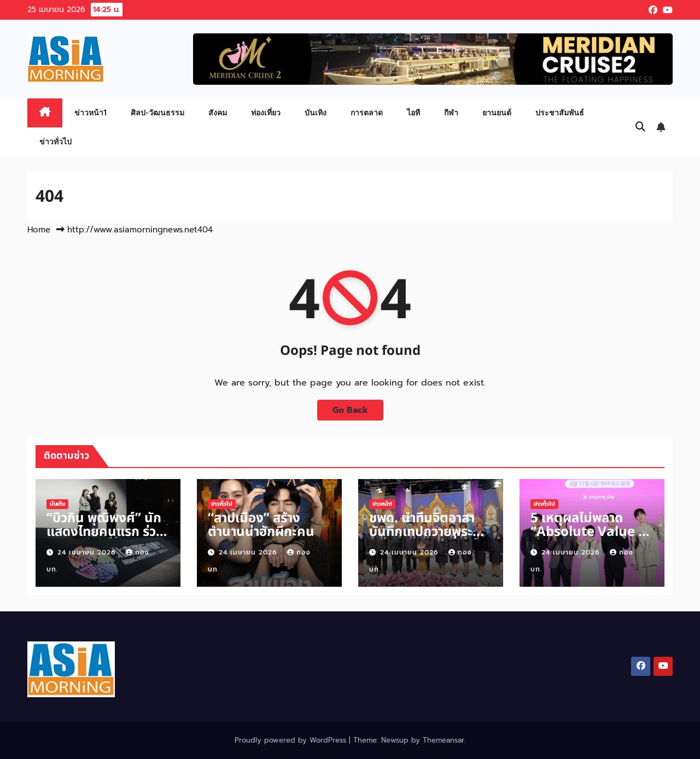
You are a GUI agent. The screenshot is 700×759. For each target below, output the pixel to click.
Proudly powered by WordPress (292, 740)
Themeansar (444, 740)
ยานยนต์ (497, 112)
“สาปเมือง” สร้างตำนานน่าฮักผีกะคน (261, 525)
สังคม (218, 112)
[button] (640, 127)
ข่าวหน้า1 (91, 112)
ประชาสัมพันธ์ (560, 112)
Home (39, 230)
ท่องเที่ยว (266, 112)
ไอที (413, 112)
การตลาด (367, 112)
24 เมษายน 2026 (88, 552)
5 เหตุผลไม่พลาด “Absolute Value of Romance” (591, 532)
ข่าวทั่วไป (56, 141)
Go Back (350, 410)
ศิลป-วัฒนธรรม (157, 112)
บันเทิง (316, 112)
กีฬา (451, 112)
